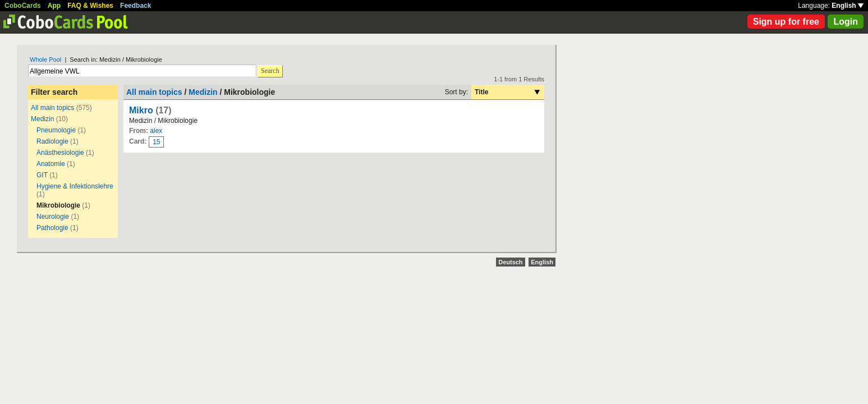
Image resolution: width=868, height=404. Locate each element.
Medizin (42, 119)
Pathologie (52, 228)
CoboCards (23, 6)
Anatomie (51, 164)
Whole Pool (45, 59)
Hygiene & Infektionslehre (75, 186)
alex (156, 131)
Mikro (141, 110)
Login (846, 22)
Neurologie (53, 217)
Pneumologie (56, 130)
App (54, 6)
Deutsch (510, 262)
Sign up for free (786, 22)
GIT (42, 175)
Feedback (136, 6)
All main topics (52, 108)
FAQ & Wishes (90, 6)
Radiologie (52, 141)
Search (270, 71)
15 (156, 142)
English (848, 6)
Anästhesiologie (60, 153)
